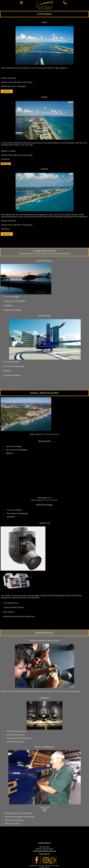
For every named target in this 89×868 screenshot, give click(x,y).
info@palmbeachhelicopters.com (45, 851)
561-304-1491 (44, 847)
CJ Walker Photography (51, 434)
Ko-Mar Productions (51, 500)
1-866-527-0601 (48, 849)
